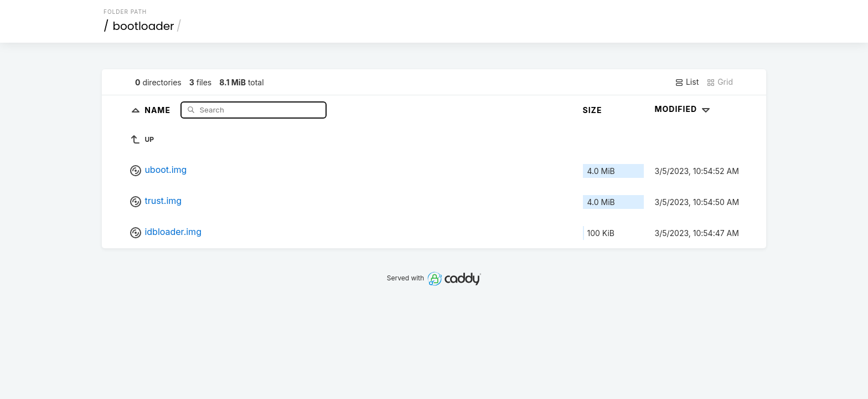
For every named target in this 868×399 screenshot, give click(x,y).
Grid (720, 82)
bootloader (144, 26)
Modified (684, 109)
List (687, 82)
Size (593, 110)
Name (159, 109)
